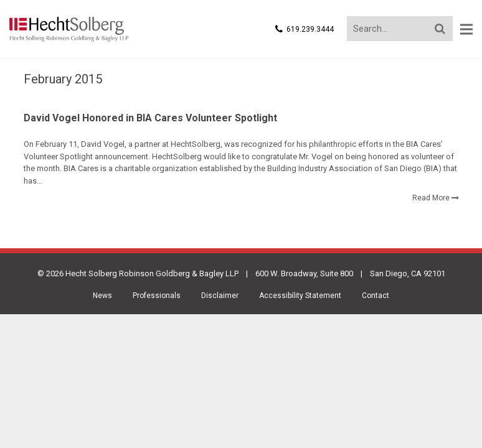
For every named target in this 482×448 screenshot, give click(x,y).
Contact (376, 297)
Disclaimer (220, 297)
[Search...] (400, 29)
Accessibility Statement (300, 297)
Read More (431, 200)
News (102, 297)
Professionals (157, 297)
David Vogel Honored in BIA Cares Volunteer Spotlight (150, 120)
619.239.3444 (310, 29)
